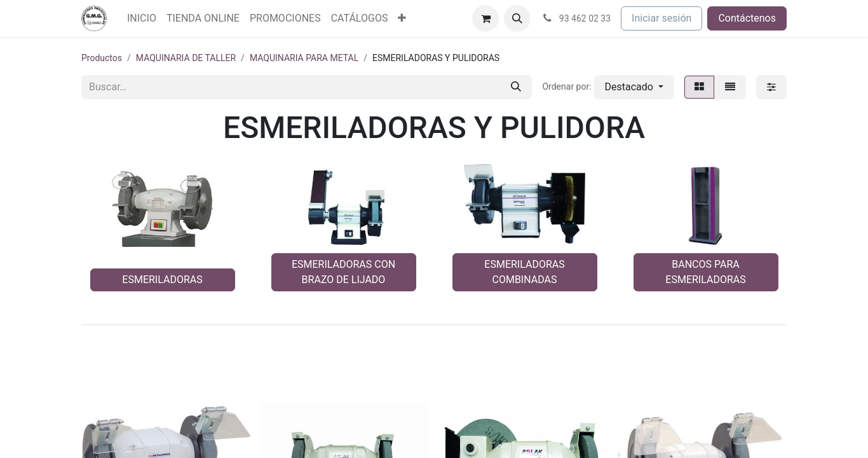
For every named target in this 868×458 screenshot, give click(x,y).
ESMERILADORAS (162, 280)
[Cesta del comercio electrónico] (485, 18)
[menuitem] (142, 18)
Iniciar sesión (661, 18)
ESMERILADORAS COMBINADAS (524, 272)
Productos (102, 58)
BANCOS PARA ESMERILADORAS (705, 272)
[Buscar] (516, 87)
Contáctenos (747, 18)
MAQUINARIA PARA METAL (304, 58)
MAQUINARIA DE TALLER (186, 58)
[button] (517, 18)
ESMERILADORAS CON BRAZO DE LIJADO (343, 272)
